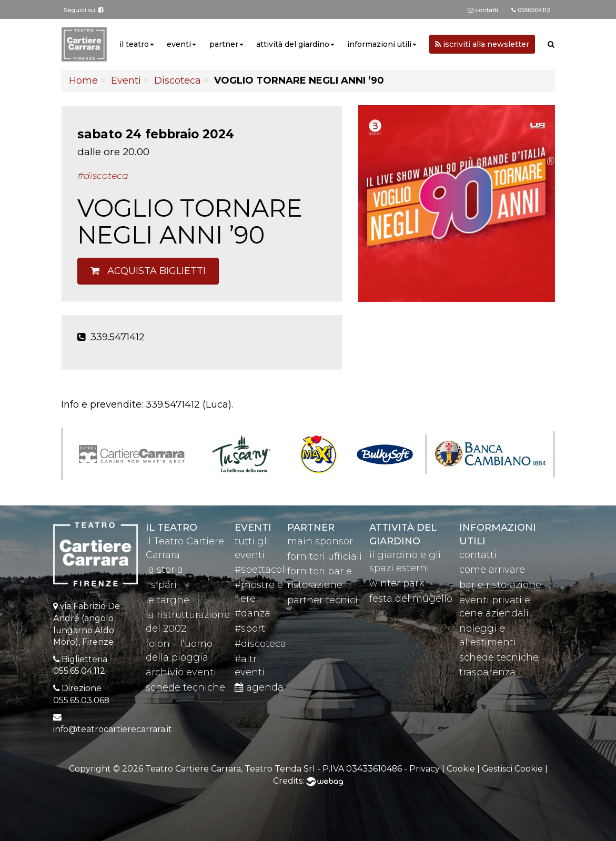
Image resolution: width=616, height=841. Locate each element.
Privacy (425, 769)
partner (224, 44)
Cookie (461, 769)
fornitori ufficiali (325, 556)
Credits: (308, 781)
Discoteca (178, 80)
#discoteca (260, 644)
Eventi (126, 80)
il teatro (134, 44)
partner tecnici (322, 600)
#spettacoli (261, 570)
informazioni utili (379, 44)
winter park (397, 583)
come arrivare (492, 570)
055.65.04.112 (79, 671)
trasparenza (487, 672)
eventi (179, 44)
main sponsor (320, 541)
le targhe (168, 600)
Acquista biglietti (148, 271)
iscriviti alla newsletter (482, 44)
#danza (253, 613)
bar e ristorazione (500, 585)
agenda (259, 687)
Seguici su (84, 10)
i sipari (161, 585)
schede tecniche (185, 687)
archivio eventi (181, 672)
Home (83, 80)
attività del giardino (293, 44)
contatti (478, 555)
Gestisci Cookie (512, 769)
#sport (250, 629)
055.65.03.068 (81, 700)
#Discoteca (103, 175)
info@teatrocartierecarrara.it (113, 729)
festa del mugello (411, 599)
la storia (164, 570)
